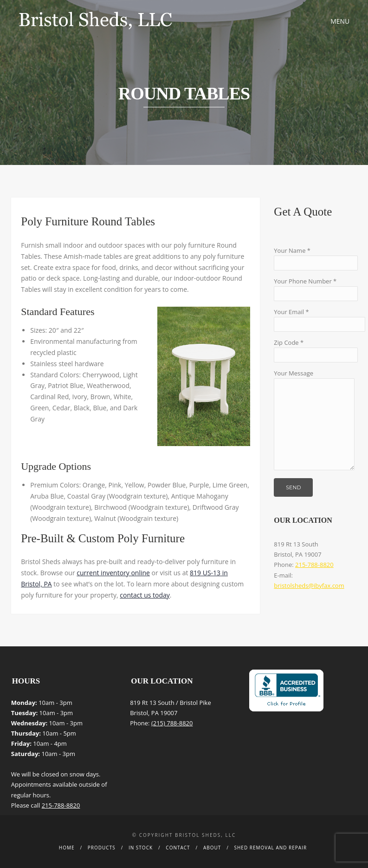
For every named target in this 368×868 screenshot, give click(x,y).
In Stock (141, 848)
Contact (178, 848)
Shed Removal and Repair (271, 848)
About (212, 848)
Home (67, 848)
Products (102, 848)
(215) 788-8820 (172, 723)
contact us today (145, 595)
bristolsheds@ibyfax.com (309, 585)
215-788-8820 (314, 565)
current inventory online (113, 573)
